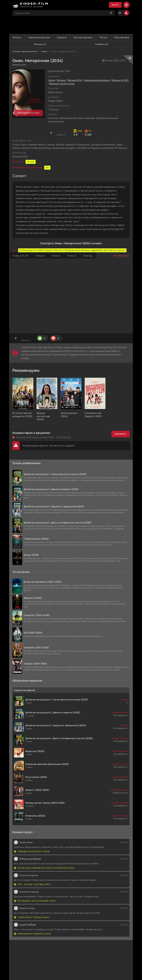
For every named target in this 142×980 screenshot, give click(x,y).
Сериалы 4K (112, 44)
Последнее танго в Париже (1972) (35, 901)
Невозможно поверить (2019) (33, 934)
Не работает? (122, 256)
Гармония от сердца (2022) (32, 917)
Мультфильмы (31, 44)
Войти (115, 5)
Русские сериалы (99, 37)
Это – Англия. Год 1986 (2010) (32, 884)
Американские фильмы (97, 80)
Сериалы (73, 37)
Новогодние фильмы (46, 37)
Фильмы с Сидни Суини (62, 84)
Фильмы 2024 (75, 80)
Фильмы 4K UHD (120, 80)
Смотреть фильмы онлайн (25, 51)
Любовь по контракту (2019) (32, 851)
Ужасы (44, 51)
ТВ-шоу (123, 37)
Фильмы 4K (72, 44)
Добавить (121, 434)
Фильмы (19, 37)
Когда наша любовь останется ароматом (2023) (44, 868)
